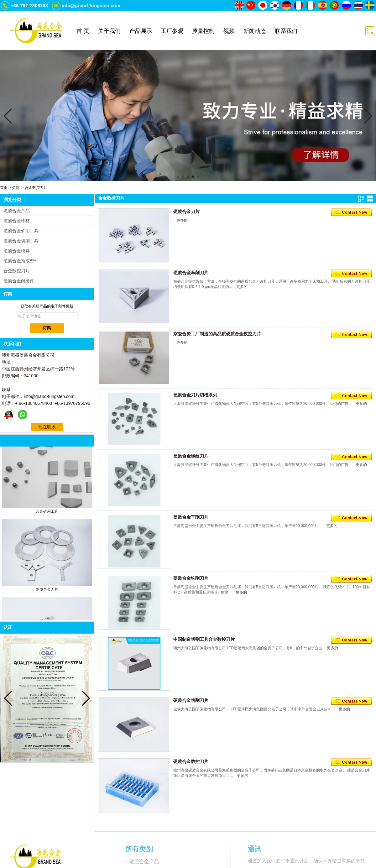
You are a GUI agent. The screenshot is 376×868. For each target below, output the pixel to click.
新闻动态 (255, 31)
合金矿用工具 (47, 513)
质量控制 (203, 31)
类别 (16, 188)
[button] (178, 177)
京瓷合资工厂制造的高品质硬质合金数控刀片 (217, 334)
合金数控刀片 (17, 271)
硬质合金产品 (17, 211)
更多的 (182, 220)
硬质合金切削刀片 (191, 700)
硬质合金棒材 (17, 221)
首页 (4, 188)
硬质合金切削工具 (21, 241)
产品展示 (141, 31)
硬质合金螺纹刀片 (191, 456)
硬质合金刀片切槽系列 (195, 395)
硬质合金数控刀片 (191, 761)
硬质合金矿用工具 (21, 231)
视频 (229, 31)
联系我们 (286, 31)
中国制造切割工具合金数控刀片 (204, 639)
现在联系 (47, 427)
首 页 (83, 31)
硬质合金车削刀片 (191, 273)
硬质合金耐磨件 (19, 281)
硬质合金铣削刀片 (191, 578)
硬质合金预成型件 (21, 261)
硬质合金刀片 (47, 591)
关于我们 (109, 31)
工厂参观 (172, 31)
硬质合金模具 (17, 251)
